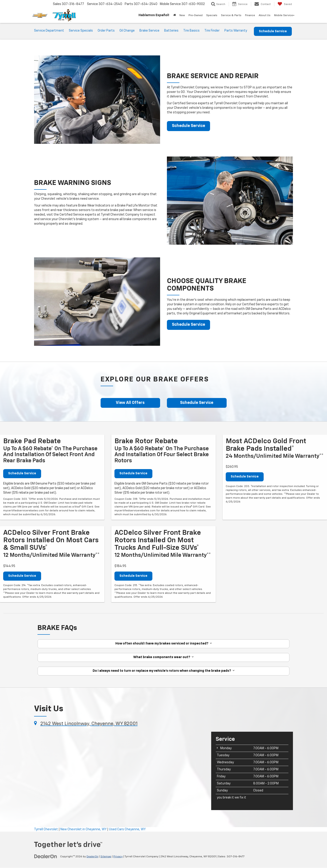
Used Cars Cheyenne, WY (127, 829)
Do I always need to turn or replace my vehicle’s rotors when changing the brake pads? (164, 671)
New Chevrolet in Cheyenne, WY (83, 829)
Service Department (49, 31)
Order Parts (106, 31)
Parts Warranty (236, 31)
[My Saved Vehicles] (285, 4)
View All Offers (130, 403)
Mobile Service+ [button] (284, 15)
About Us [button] (265, 15)
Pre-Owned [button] (196, 15)
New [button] (182, 15)
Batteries (171, 31)
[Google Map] (119, 767)
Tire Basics (191, 31)
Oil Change (127, 31)
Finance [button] (250, 15)
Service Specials (81, 31)
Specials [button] (212, 15)
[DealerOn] (46, 857)
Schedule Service (273, 31)
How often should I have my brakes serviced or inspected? (163, 644)
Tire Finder (212, 31)
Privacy (118, 857)
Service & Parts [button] (231, 15)
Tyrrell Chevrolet (46, 829)
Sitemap (106, 857)
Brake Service (149, 31)
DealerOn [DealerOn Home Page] (92, 857)
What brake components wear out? (163, 657)
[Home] (175, 15)
